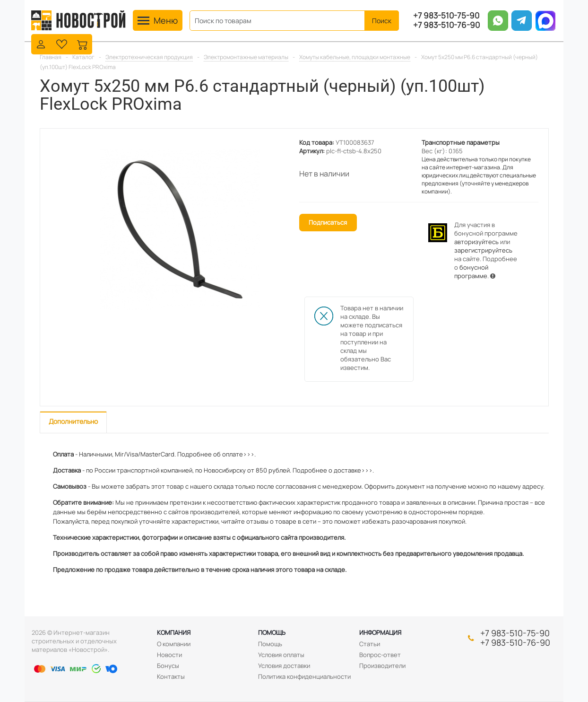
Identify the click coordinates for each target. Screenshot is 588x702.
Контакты (171, 676)
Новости (169, 655)
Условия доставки (284, 666)
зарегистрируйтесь (483, 250)
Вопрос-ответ (380, 655)
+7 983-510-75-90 (446, 16)
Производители (382, 666)
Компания (174, 632)
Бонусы (168, 666)
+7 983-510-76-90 (446, 25)
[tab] (73, 422)
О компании (174, 644)
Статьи (370, 644)
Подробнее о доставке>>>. (333, 470)
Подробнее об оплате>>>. (216, 454)
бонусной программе (471, 272)
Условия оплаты (281, 655)
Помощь (272, 632)
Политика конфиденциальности (304, 676)
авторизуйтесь (476, 242)
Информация (380, 632)
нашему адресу (520, 486)
